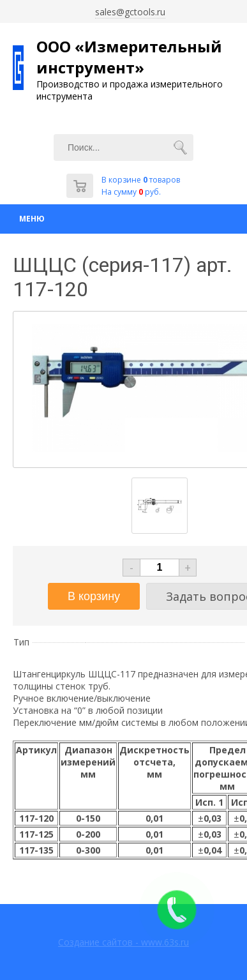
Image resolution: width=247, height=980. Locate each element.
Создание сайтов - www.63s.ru (123, 942)
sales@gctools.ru (130, 12)
